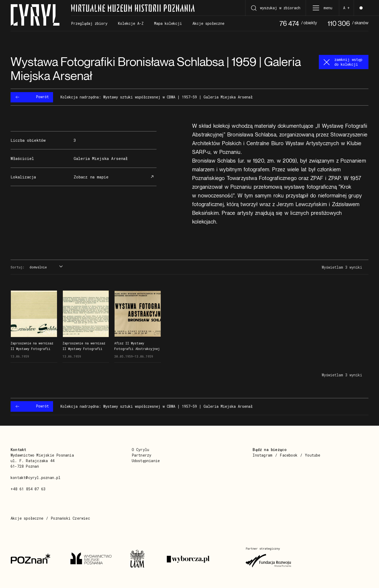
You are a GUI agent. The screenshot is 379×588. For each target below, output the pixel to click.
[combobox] (45, 267)
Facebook (289, 455)
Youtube (312, 455)
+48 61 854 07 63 (28, 489)
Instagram (262, 455)
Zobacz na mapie (115, 177)
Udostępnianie (146, 461)
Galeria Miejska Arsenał (101, 158)
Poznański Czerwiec (70, 518)
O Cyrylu (141, 450)
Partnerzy (142, 455)
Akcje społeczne (27, 518)
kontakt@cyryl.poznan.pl (36, 478)
